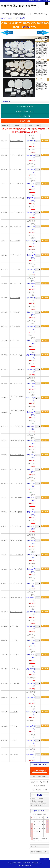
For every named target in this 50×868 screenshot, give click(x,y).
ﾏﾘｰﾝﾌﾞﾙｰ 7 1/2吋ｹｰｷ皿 (16, 155)
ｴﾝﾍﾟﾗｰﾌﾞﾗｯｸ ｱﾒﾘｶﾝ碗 (16, 569)
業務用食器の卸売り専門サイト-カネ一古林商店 (39, 1)
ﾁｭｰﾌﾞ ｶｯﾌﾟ (13, 740)
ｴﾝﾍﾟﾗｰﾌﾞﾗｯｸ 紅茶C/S (16, 498)
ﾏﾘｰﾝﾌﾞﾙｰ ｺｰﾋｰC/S (15, 255)
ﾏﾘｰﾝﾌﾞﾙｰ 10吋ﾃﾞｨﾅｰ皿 (16, 184)
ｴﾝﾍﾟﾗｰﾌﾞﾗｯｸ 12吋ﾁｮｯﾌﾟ (17, 455)
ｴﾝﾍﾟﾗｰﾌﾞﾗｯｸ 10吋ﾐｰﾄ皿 (17, 441)
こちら (26, 27)
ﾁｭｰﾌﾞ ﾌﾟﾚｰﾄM (14, 626)
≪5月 (35, 814)
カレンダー (34, 846)
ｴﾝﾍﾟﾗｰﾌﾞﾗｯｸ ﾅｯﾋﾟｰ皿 (16, 612)
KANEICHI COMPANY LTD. (24, 863)
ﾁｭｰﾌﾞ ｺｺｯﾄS (13, 698)
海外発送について (40, 786)
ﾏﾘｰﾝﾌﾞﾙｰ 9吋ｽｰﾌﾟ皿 (16, 355)
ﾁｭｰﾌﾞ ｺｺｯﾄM (14, 712)
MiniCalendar (34, 841)
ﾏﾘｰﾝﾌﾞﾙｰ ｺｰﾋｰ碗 (15, 269)
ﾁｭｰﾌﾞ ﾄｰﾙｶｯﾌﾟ (14, 755)
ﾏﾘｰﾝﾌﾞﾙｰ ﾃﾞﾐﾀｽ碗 (15, 298)
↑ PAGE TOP (44, 859)
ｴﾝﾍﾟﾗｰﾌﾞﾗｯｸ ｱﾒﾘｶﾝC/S (16, 555)
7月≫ (45, 814)
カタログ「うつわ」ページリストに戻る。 (14, 18)
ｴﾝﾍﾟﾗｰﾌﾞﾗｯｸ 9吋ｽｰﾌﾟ (16, 583)
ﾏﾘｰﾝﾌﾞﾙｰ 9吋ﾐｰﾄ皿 (15, 169)
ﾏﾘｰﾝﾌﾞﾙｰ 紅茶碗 (15, 326)
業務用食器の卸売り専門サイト (22, 6)
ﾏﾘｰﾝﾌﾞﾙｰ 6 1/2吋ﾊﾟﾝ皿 (16, 141)
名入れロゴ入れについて (40, 790)
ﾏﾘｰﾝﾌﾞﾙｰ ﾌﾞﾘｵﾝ (14, 341)
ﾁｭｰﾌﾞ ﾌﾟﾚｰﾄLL (14, 655)
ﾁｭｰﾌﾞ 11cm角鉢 (14, 683)
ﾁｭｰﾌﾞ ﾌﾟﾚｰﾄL (14, 640)
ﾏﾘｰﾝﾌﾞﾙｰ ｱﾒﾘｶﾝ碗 (15, 241)
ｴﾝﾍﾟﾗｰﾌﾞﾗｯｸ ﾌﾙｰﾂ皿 (16, 598)
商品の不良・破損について (40, 782)
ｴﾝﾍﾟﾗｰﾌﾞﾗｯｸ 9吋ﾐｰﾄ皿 (16, 426)
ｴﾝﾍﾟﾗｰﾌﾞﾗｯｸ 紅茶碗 (16, 512)
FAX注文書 (40, 771)
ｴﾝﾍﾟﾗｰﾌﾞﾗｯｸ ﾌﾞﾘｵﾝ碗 (16, 483)
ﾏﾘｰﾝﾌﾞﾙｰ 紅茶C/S (15, 312)
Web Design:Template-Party (25, 865)
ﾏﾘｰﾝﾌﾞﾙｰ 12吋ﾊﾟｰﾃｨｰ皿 (17, 198)
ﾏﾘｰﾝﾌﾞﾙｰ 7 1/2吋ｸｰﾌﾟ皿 (17, 369)
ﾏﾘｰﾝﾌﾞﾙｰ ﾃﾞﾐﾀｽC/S (15, 284)
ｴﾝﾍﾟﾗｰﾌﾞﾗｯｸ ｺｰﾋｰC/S (16, 526)
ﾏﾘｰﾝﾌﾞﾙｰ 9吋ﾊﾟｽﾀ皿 (16, 384)
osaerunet (39, 841)
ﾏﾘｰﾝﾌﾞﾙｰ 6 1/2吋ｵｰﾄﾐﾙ (16, 212)
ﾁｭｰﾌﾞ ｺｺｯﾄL (13, 726)
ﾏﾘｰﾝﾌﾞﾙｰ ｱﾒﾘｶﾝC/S (15, 227)
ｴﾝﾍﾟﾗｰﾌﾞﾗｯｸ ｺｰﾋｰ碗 (16, 541)
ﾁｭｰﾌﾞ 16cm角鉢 (15, 669)
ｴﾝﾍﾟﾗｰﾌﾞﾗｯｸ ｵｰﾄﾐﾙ (15, 469)
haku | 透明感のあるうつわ (38, 852)
